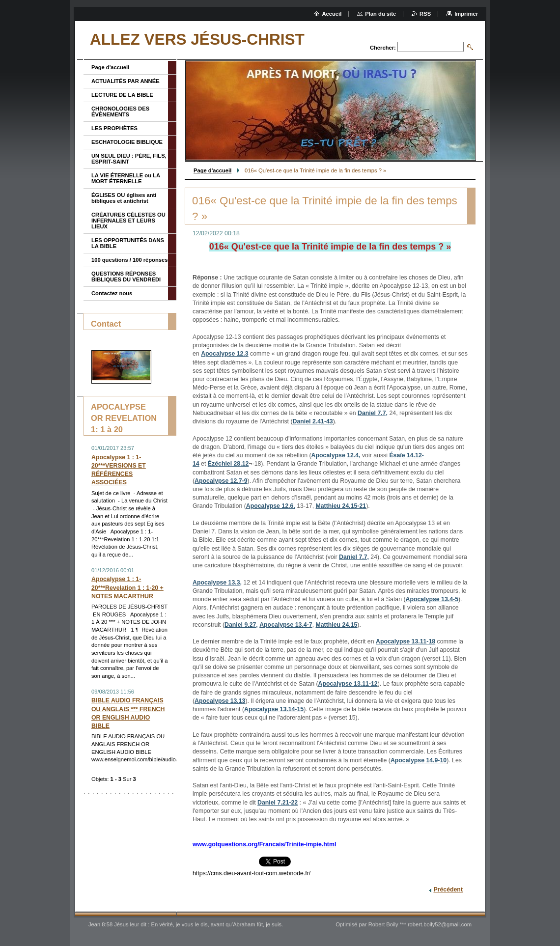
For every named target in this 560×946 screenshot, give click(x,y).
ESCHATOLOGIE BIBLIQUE (127, 142)
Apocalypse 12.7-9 (221, 481)
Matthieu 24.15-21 (341, 506)
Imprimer (466, 14)
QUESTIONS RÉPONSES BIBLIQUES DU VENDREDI (126, 277)
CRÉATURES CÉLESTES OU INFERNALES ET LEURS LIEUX (128, 221)
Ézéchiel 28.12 (228, 464)
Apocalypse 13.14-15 (274, 709)
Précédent (448, 890)
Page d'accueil (212, 170)
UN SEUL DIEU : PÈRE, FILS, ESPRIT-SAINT (129, 159)
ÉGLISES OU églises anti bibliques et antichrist (124, 198)
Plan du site (380, 14)
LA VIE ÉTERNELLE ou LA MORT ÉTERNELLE (126, 178)
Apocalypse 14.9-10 (419, 760)
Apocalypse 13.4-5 (432, 599)
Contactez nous (112, 293)
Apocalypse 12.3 (225, 354)
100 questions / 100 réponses (129, 260)
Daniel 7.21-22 (278, 803)
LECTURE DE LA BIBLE (122, 95)
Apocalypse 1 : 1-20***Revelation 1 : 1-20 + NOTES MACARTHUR (127, 587)
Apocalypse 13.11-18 (406, 641)
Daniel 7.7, (373, 413)
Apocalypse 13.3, (217, 583)
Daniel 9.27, (241, 625)
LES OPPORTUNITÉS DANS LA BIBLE (128, 243)
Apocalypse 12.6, (271, 506)
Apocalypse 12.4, (336, 455)
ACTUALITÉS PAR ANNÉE (126, 81)
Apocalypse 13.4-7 (286, 625)
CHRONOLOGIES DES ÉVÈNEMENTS (120, 111)
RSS (425, 14)
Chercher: (383, 48)
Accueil (332, 14)
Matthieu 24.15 (337, 625)
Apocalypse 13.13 (220, 701)
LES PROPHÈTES (114, 128)
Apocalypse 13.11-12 (348, 684)
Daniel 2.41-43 (313, 421)
